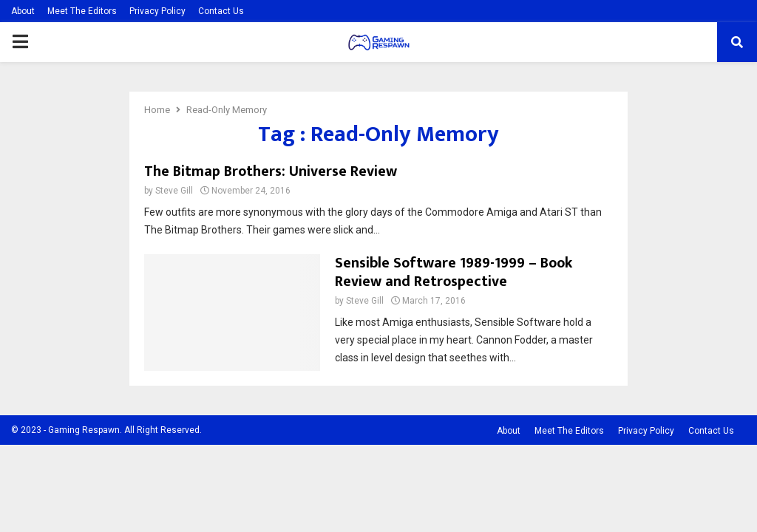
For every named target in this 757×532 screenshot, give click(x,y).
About (23, 11)
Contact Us (221, 11)
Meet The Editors (82, 11)
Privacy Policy (157, 11)
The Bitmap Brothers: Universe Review (271, 171)
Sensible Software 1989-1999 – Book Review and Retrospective (454, 272)
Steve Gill (174, 191)
